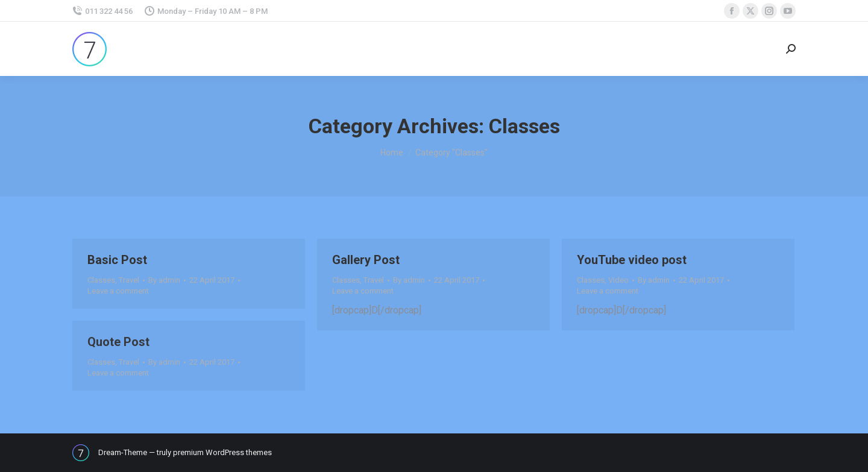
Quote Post (118, 342)
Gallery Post (366, 260)
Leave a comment (118, 291)
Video (618, 280)
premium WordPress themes (222, 452)
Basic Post (117, 260)
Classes (101, 280)
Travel (129, 280)
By (164, 280)
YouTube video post (632, 260)
